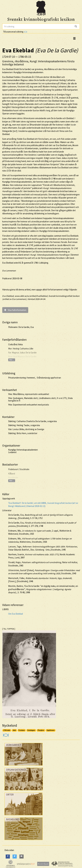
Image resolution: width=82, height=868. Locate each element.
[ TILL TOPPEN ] (9, 629)
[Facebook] (8, 857)
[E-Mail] (22, 857)
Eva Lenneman (9, 271)
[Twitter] (15, 857)
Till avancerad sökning (15, 32)
